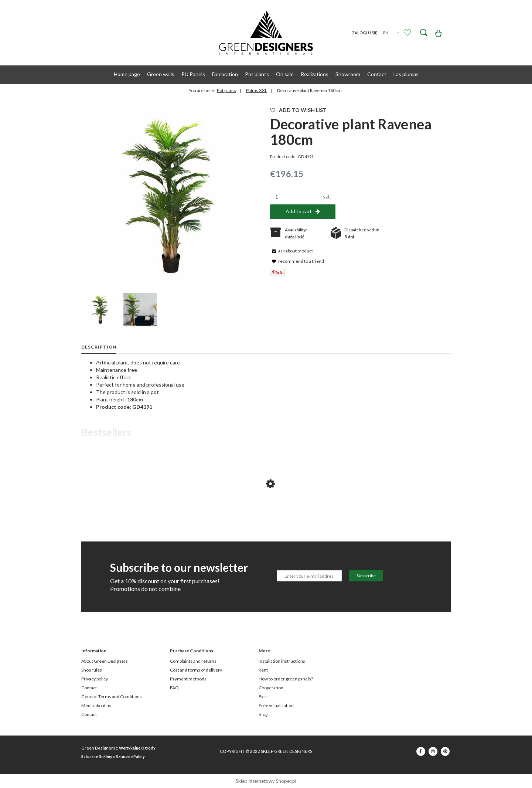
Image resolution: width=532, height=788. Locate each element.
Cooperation (271, 688)
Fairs (264, 697)
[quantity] (296, 197)
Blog (263, 714)
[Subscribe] (366, 576)
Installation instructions (282, 661)
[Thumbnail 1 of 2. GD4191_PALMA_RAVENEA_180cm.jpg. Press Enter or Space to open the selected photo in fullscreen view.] (100, 310)
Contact (89, 688)
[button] (291, 250)
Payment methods (188, 679)
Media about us (96, 705)
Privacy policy (95, 679)
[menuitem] (127, 74)
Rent (263, 670)
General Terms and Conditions (112, 697)
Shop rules (92, 670)
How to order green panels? (286, 679)
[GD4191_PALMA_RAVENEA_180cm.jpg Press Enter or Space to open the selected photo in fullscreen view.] (172, 197)
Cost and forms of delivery (196, 670)
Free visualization (276, 705)
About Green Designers (105, 661)
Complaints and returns (193, 661)
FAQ (174, 688)
